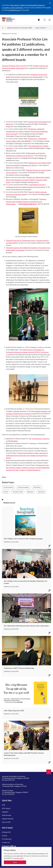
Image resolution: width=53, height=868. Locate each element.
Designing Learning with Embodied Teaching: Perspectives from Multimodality (26, 202)
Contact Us (6, 842)
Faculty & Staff (18, 492)
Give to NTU (6, 822)
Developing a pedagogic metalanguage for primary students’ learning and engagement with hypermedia (27, 131)
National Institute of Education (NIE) (19, 28)
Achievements (8, 487)
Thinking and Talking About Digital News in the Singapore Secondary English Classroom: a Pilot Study (28, 180)
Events (6, 492)
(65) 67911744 (10, 780)
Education (37, 487)
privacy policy (19, 858)
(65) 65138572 (10, 794)
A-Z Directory (7, 839)
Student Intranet (8, 819)
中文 (4, 805)
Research (30, 492)
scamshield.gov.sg (14, 10)
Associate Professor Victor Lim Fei (14, 66)
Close (15, 862)
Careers (5, 836)
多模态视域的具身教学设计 (28, 204)
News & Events (41, 28)
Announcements (23, 487)
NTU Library (6, 808)
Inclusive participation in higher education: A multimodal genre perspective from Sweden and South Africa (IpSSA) (27, 455)
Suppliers (5, 812)
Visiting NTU (6, 832)
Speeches (41, 492)
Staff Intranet (7, 815)
